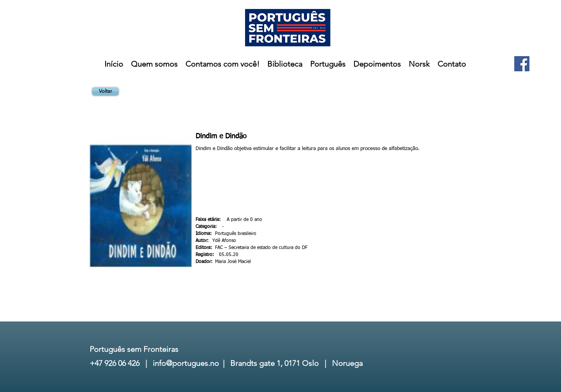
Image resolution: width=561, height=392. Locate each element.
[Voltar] (105, 91)
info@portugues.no (186, 363)
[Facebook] (522, 64)
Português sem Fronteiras (134, 349)
